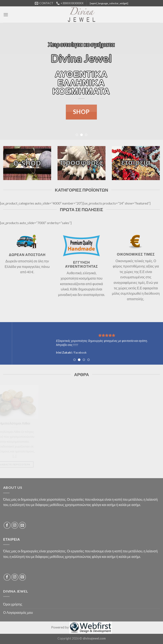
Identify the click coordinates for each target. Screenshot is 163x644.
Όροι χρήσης (13, 604)
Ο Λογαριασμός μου (18, 612)
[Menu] (6, 15)
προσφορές (82, 162)
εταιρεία (136, 162)
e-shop (27, 162)
